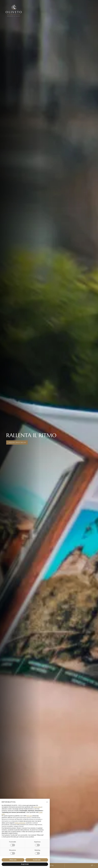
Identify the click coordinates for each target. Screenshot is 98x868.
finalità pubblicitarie (20, 823)
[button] (47, 802)
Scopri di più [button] (25, 864)
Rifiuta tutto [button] (13, 860)
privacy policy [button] (37, 807)
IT (93, 866)
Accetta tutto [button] (37, 860)
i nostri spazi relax (17, 442)
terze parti (29, 816)
